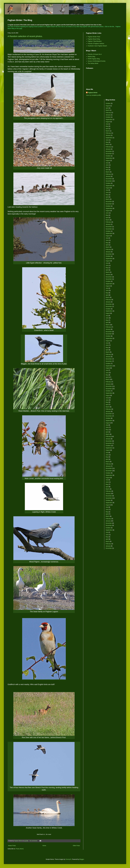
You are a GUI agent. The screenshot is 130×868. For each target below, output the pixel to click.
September (109, 119)
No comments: (34, 841)
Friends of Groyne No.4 (95, 54)
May (107, 126)
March (108, 110)
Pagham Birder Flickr (94, 37)
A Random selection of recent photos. (25, 36)
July (107, 124)
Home (44, 846)
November (109, 154)
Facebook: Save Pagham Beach (97, 46)
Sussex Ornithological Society (97, 61)
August (108, 106)
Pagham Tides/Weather (95, 41)
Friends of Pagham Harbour (96, 44)
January (108, 115)
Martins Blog (91, 57)
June (107, 140)
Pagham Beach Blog (94, 39)
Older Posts (76, 846)
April (107, 108)
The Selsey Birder (93, 63)
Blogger (82, 859)
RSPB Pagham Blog (94, 59)
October (108, 103)
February (108, 113)
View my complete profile (93, 95)
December (109, 151)
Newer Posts (12, 846)
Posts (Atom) (20, 849)
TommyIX (68, 859)
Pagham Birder (93, 93)
